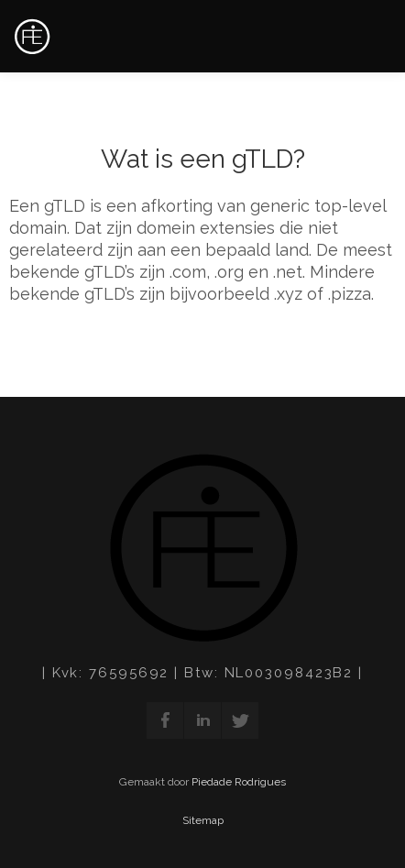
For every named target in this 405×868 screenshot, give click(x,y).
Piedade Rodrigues (239, 782)
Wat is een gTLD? (203, 159)
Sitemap (203, 820)
